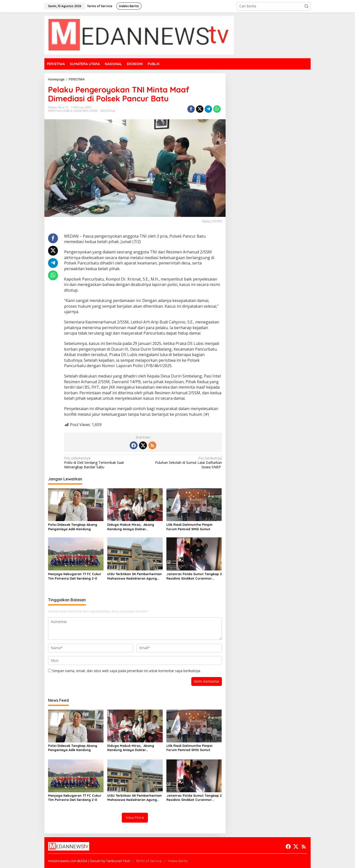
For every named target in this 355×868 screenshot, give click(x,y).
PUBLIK (68, 111)
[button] (306, 6)
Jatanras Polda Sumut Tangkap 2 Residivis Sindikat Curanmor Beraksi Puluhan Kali (194, 576)
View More (135, 818)
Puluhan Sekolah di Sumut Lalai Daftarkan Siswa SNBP (184, 463)
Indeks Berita (178, 861)
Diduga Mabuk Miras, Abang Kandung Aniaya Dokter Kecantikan (131, 527)
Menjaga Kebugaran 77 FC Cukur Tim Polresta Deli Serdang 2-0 (75, 576)
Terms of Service (149, 861)
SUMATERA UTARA (86, 111)
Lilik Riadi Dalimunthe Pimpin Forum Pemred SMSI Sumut (189, 527)
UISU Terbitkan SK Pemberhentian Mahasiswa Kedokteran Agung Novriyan (134, 576)
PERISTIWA (55, 111)
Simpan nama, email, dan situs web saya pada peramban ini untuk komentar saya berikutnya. (126, 671)
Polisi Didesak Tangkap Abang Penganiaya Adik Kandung (73, 527)
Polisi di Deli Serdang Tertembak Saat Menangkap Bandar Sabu (102, 463)
